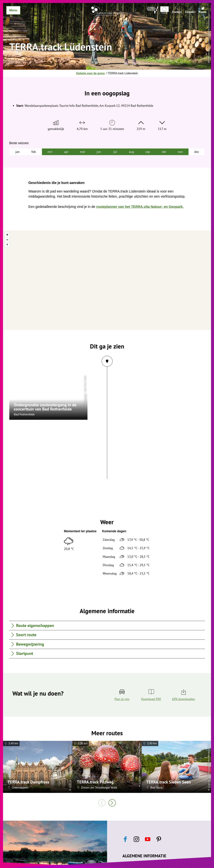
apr (66, 152)
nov (180, 152)
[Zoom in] (7, 235)
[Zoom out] (7, 240)
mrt (50, 152)
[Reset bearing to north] (7, 245)
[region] (107, 280)
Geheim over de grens (90, 73)
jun (99, 152)
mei (83, 152)
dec (197, 152)
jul (115, 152)
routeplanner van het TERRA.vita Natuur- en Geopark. (140, 207)
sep (148, 152)
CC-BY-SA (70, 784)
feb (34, 152)
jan (17, 152)
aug (131, 152)
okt (164, 152)
